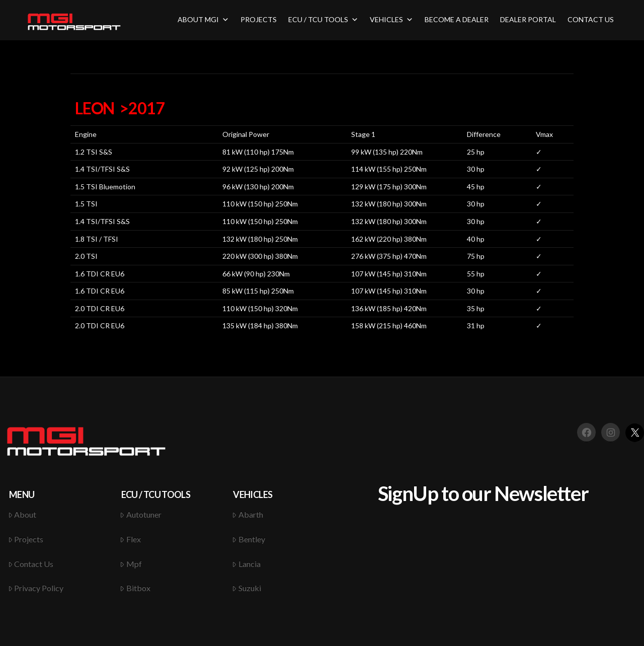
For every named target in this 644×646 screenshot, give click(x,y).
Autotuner (141, 514)
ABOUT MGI (203, 19)
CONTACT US (591, 19)
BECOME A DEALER (457, 19)
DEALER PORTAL (528, 19)
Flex (130, 539)
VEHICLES (391, 19)
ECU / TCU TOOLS (323, 19)
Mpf (131, 564)
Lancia (246, 564)
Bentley (249, 539)
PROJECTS (259, 19)
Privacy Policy (36, 588)
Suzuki (247, 588)
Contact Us (31, 564)
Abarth (248, 514)
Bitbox (135, 588)
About (22, 514)
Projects (26, 539)
